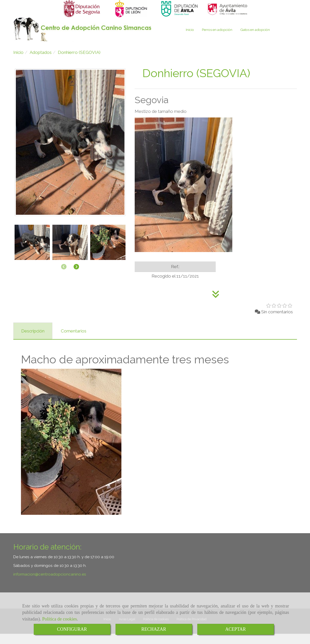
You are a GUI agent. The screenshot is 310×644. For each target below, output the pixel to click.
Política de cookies (60, 619)
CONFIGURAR (72, 629)
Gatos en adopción (255, 40)
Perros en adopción (217, 40)
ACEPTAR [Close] (236, 629)
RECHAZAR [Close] (154, 629)
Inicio (190, 40)
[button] (76, 277)
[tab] (33, 341)
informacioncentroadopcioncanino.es (50, 585)
